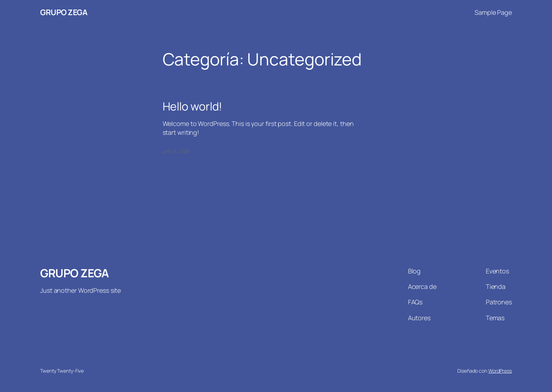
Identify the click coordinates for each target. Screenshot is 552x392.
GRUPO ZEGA (64, 12)
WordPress (500, 371)
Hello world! (193, 106)
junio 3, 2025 (177, 151)
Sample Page (493, 12)
